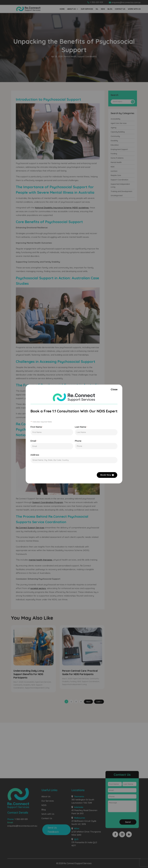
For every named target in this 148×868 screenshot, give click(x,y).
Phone (78, 441)
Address (34, 456)
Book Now (107, 476)
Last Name (81, 427)
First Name (36, 427)
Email (33, 441)
